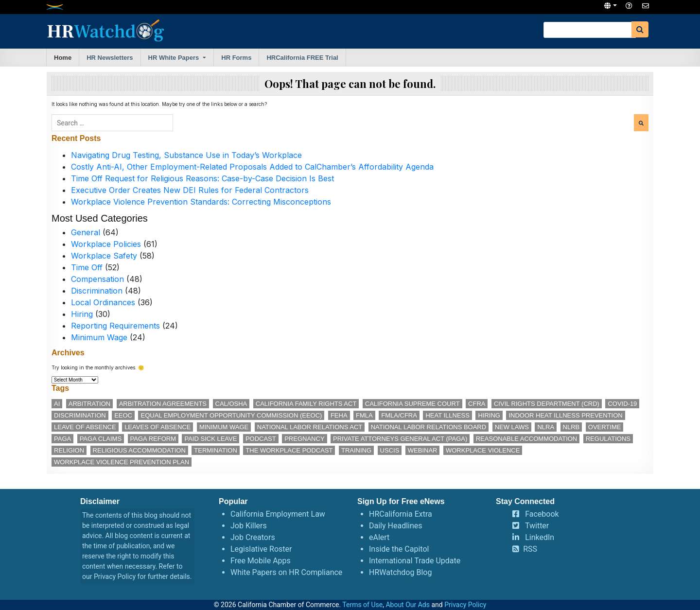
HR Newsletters (110, 58)
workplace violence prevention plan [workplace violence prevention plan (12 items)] (122, 462)
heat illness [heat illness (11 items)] (447, 415)
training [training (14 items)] (356, 450)
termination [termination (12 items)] (216, 450)
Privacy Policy (115, 576)
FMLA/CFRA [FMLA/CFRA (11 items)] (399, 415)
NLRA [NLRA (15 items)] (546, 427)
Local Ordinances (103, 302)
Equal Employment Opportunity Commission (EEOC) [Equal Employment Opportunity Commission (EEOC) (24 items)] (231, 415)
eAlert (379, 537)
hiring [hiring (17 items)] (489, 415)
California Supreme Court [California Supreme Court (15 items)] (412, 404)
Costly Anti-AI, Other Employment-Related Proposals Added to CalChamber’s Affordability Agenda (252, 167)
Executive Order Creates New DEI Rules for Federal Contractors (190, 190)
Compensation (97, 279)
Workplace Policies (106, 244)
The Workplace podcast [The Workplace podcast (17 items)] (289, 450)
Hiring (82, 314)
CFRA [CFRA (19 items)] (477, 404)
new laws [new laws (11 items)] (512, 427)
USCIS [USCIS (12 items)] (390, 450)
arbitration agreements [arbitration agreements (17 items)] (163, 404)
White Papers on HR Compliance (286, 572)
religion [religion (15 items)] (69, 450)
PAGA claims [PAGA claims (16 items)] (101, 439)
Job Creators (253, 537)
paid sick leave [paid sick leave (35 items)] (210, 439)
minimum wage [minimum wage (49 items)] (224, 427)
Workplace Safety (104, 256)
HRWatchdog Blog (400, 572)
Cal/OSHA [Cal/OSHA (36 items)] (231, 404)
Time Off (87, 267)
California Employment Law (278, 514)
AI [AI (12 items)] (57, 404)
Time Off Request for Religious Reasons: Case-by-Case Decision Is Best (202, 178)
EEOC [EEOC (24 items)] (123, 415)
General (86, 232)
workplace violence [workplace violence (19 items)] (483, 450)
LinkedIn (540, 537)
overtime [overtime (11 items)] (605, 427)
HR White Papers (174, 58)
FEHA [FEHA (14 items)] (339, 415)
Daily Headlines (396, 526)
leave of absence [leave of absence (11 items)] (85, 427)
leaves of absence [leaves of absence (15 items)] (157, 427)
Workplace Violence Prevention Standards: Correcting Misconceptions (201, 202)
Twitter (537, 526)
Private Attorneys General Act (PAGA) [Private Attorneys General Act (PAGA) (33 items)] (400, 439)
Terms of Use (362, 605)
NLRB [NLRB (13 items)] (571, 427)
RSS (530, 549)
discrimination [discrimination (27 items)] (80, 415)
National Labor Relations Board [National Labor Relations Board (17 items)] (429, 427)
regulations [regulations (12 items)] (608, 439)
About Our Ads (408, 605)
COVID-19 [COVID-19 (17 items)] (622, 404)
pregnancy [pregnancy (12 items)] (304, 439)
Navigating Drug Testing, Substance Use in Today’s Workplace (186, 155)
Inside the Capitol (399, 549)
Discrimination (97, 291)
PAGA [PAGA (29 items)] (62, 439)
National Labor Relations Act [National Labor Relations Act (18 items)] (310, 427)
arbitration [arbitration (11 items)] (89, 404)
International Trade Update (415, 561)
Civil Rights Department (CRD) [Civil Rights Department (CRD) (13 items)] (547, 404)
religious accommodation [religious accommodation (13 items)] (139, 450)
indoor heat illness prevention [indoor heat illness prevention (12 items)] (565, 415)
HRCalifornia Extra (401, 514)
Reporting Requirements (115, 326)
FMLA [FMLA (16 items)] (364, 415)
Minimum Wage (99, 337)
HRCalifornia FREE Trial (302, 58)
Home (63, 58)
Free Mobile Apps (261, 561)
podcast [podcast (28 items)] (261, 439)
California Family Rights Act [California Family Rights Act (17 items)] (306, 404)
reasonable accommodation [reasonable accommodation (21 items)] (527, 439)
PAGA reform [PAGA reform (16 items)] (153, 439)
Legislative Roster (261, 549)
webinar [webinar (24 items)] (423, 450)
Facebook (542, 514)
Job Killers (249, 526)
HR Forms (236, 58)
